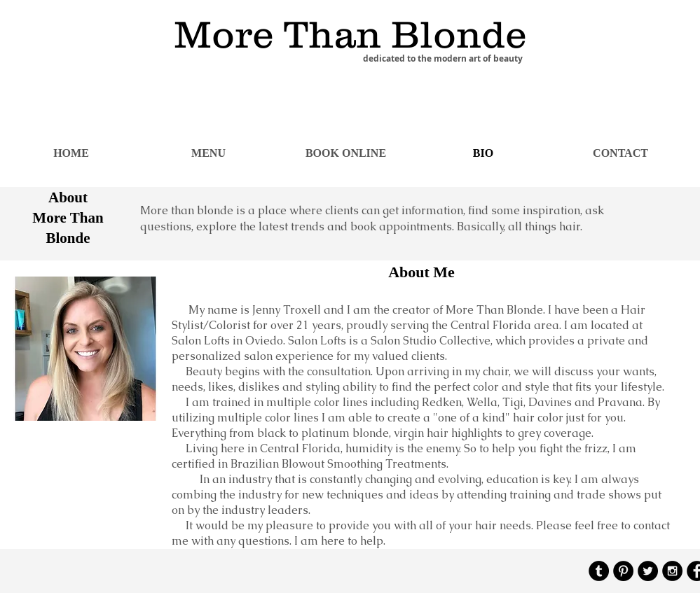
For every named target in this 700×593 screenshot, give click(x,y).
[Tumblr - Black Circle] (599, 571)
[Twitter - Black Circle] (648, 571)
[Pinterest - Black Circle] (623, 571)
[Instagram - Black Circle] (672, 571)
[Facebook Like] (627, 15)
